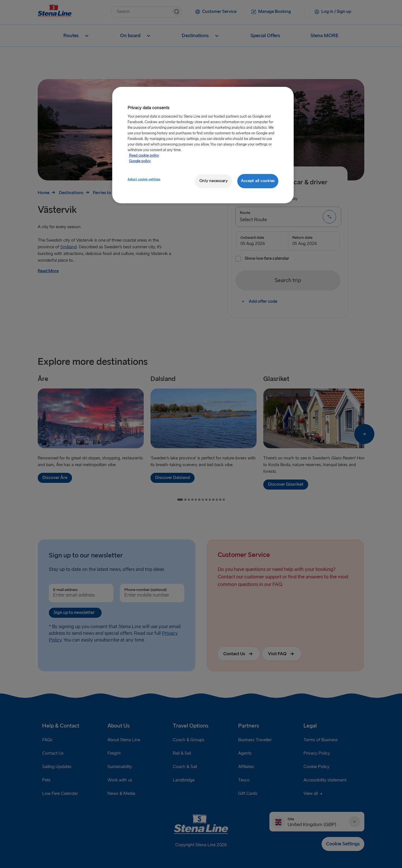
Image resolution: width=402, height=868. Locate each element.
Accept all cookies (258, 181)
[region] (203, 145)
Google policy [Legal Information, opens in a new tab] (140, 161)
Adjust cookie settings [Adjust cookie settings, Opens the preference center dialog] (144, 179)
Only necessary (214, 181)
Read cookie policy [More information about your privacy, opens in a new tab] (144, 156)
